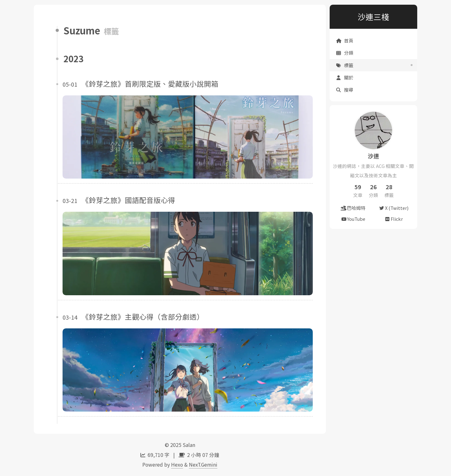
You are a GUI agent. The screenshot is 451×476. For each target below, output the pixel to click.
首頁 (345, 41)
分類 (345, 53)
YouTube (353, 219)
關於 (345, 77)
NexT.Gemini (203, 465)
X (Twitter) (394, 208)
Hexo (177, 465)
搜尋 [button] (345, 90)
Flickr (394, 219)
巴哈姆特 (353, 208)
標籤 (345, 65)
